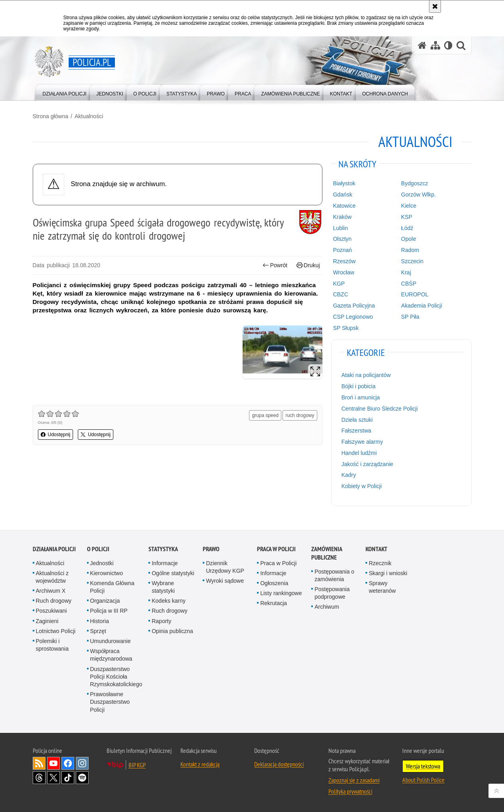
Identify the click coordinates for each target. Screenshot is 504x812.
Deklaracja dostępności (279, 764)
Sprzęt (98, 631)
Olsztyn (342, 239)
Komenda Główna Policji (112, 587)
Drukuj (308, 265)
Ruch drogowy (54, 601)
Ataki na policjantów (366, 375)
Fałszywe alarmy (362, 442)
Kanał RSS (39, 763)
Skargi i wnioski (388, 573)
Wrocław (343, 272)
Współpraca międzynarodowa (111, 655)
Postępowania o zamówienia (334, 575)
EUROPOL (415, 294)
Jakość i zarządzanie (367, 464)
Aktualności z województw (52, 577)
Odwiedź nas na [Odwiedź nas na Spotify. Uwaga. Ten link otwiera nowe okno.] (82, 778)
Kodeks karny (169, 601)
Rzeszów (344, 261)
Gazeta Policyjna (354, 306)
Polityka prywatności (350, 791)
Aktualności (89, 116)
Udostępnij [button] (56, 435)
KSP (407, 217)
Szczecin (412, 261)
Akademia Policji (422, 306)
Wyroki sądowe (225, 581)
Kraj (406, 272)
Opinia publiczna (172, 631)
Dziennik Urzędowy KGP (225, 567)
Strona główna (51, 116)
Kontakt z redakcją (200, 764)
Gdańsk (342, 195)
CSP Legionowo (353, 317)
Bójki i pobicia (358, 386)
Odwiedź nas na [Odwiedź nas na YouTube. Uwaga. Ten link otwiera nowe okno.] (53, 763)
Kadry (349, 475)
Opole (408, 239)
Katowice (344, 206)
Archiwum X (51, 591)
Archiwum (327, 607)
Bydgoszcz (415, 183)
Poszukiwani (51, 611)
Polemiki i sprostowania (52, 645)
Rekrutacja (274, 603)
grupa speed (265, 415)
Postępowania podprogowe (332, 593)
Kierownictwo (107, 573)
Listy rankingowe (281, 593)
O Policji (98, 549)
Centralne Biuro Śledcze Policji (379, 409)
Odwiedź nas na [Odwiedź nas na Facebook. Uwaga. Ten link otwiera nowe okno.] (68, 763)
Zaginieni (47, 621)
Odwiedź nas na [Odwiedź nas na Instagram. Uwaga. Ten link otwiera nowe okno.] (82, 763)
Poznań (342, 250)
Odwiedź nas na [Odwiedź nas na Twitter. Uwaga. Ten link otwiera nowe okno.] (53, 778)
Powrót (275, 265)
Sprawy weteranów (382, 587)
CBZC (340, 294)
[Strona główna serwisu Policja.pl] (422, 45)
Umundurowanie (111, 641)
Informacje (165, 563)
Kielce (409, 206)
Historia (100, 621)
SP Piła (410, 317)
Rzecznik (380, 563)
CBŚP (409, 284)
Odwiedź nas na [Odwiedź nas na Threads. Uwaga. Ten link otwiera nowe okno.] (39, 778)
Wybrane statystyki (163, 587)
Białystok (344, 183)
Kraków (342, 217)
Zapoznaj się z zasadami (354, 780)
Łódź (407, 228)
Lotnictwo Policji (56, 631)
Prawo (211, 549)
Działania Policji (54, 549)
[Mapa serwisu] (435, 45)
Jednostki (102, 563)
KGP (339, 284)
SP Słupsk (346, 328)
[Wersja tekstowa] (448, 45)
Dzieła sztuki (357, 420)
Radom (410, 250)
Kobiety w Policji (361, 486)
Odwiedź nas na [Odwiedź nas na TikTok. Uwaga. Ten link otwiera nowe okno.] (68, 778)
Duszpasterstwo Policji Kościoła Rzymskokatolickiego (116, 677)
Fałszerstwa (356, 431)
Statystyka (163, 549)
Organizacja (105, 601)
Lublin (340, 228)
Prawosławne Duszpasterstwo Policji (110, 702)
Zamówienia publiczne (327, 553)
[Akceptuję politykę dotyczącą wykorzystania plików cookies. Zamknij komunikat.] (435, 6)
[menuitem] (65, 92)
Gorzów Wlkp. (418, 195)
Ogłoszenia (274, 583)
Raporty (161, 621)
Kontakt (377, 549)
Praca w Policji (276, 549)
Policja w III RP (109, 611)
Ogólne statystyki (173, 573)
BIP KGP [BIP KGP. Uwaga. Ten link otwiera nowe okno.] (137, 765)
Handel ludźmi (359, 453)
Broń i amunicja (361, 397)
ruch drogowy (300, 415)
